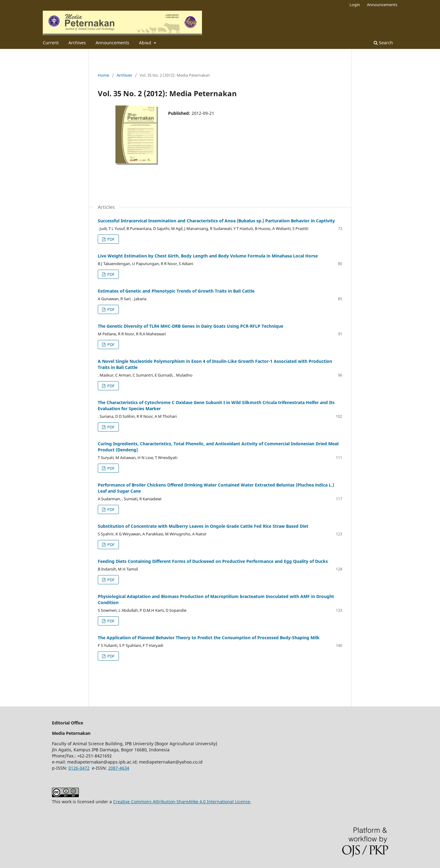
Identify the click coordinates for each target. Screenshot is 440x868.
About (146, 43)
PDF (110, 239)
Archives (77, 43)
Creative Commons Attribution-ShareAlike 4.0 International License (182, 802)
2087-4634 (119, 768)
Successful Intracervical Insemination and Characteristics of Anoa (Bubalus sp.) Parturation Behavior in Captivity (216, 221)
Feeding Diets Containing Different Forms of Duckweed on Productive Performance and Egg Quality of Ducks (213, 561)
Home (103, 75)
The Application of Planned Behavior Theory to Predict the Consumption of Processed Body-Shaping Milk (209, 638)
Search (383, 43)
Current (51, 43)
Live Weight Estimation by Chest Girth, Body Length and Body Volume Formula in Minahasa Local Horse (208, 256)
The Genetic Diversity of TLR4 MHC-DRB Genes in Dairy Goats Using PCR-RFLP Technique (191, 326)
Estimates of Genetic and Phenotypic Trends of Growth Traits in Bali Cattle (176, 291)
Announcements (112, 43)
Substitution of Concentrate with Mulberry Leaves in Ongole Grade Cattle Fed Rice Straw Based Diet (203, 526)
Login (355, 5)
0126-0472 (79, 768)
